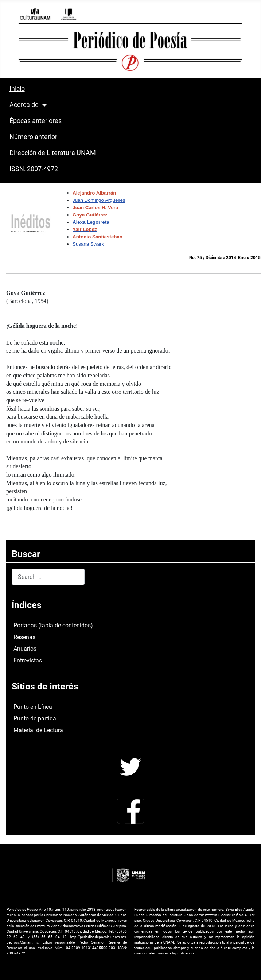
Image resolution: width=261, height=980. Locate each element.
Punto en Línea (33, 707)
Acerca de (24, 105)
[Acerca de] (43, 105)
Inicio (17, 89)
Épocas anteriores (36, 121)
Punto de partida (35, 718)
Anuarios (25, 649)
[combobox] (48, 577)
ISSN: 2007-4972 (34, 169)
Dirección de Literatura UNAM (53, 153)
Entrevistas (28, 660)
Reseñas (24, 637)
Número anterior (33, 137)
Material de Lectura (38, 730)
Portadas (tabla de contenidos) (53, 625)
